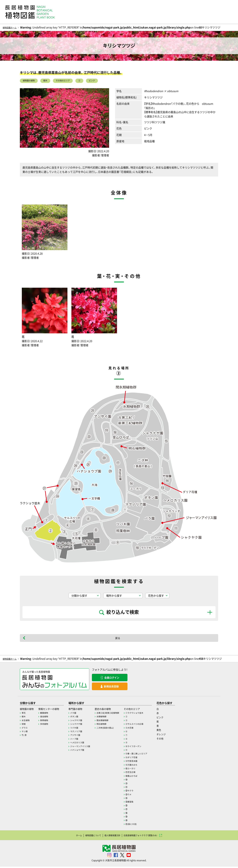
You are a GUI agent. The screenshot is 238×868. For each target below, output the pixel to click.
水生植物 (26, 721)
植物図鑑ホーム (12, 27)
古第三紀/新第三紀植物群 (118, 714)
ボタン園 (80, 718)
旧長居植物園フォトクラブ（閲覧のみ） (146, 836)
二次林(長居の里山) (115, 729)
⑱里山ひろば (144, 777)
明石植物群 (111, 725)
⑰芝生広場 (143, 773)
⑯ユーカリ (143, 770)
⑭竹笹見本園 (144, 762)
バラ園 (79, 714)
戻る (118, 640)
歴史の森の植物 (112, 710)
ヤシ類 (25, 733)
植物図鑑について (86, 836)
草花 (24, 714)
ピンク (112, 81)
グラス (25, 729)
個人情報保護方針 (110, 836)
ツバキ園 (80, 729)
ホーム (68, 836)
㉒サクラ (142, 792)
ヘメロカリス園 (83, 744)
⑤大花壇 (142, 729)
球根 (24, 725)
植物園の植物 (32, 81)
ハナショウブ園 (83, 751)
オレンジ (177, 735)
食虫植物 (47, 718)
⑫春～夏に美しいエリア (150, 755)
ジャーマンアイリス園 (87, 747)
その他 (176, 740)
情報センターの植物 (52, 710)
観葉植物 (47, 714)
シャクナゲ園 (82, 725)
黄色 (175, 731)
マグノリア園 (82, 733)
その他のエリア (75, 81)
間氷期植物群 (112, 721)
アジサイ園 (81, 736)
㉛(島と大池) (144, 825)
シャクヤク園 (82, 721)
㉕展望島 (142, 803)
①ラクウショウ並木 (148, 714)
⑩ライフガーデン (147, 747)
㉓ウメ (141, 796)
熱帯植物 (47, 721)
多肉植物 (47, 725)
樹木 (53, 81)
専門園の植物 (81, 710)
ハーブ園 (80, 740)
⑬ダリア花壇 (144, 758)
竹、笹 (25, 736)
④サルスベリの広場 (148, 725)
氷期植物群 (111, 718)
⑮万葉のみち (144, 766)
